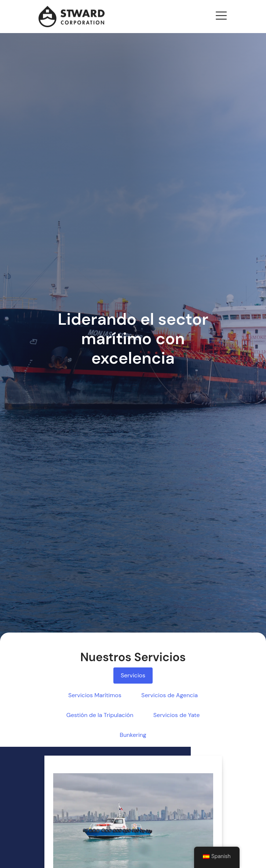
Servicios (133, 675)
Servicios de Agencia (170, 695)
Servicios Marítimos (95, 695)
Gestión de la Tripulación (100, 715)
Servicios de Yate (176, 715)
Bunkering (133, 735)
